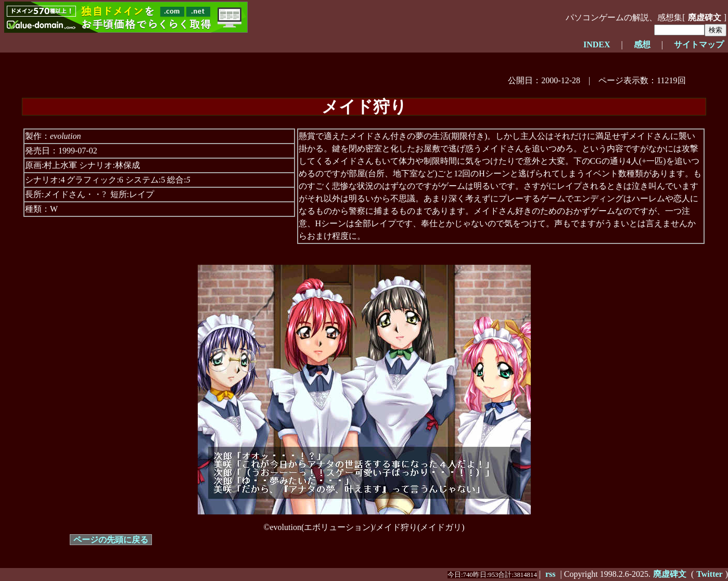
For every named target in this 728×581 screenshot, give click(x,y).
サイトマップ (699, 44)
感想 (642, 44)
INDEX (597, 44)
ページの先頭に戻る (111, 540)
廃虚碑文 (705, 17)
